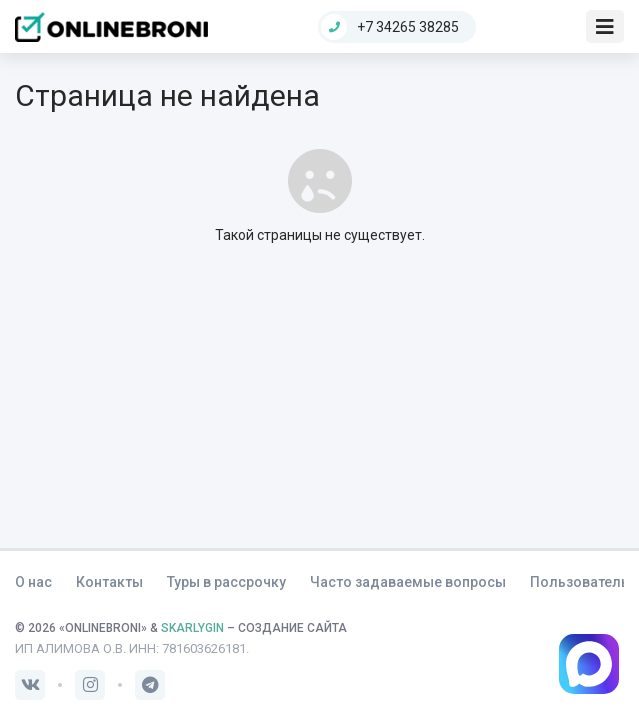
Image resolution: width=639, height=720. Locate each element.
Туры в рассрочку (226, 582)
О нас (33, 582)
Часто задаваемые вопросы (408, 582)
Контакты (109, 582)
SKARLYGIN (192, 628)
